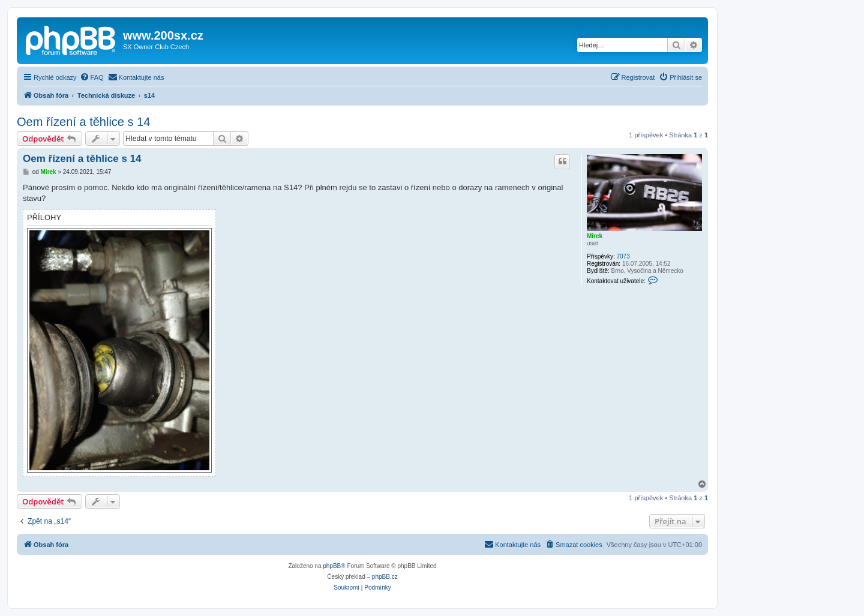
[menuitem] (92, 77)
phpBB (332, 566)
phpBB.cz (385, 577)
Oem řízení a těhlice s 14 (83, 122)
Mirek (595, 236)
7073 (623, 256)
